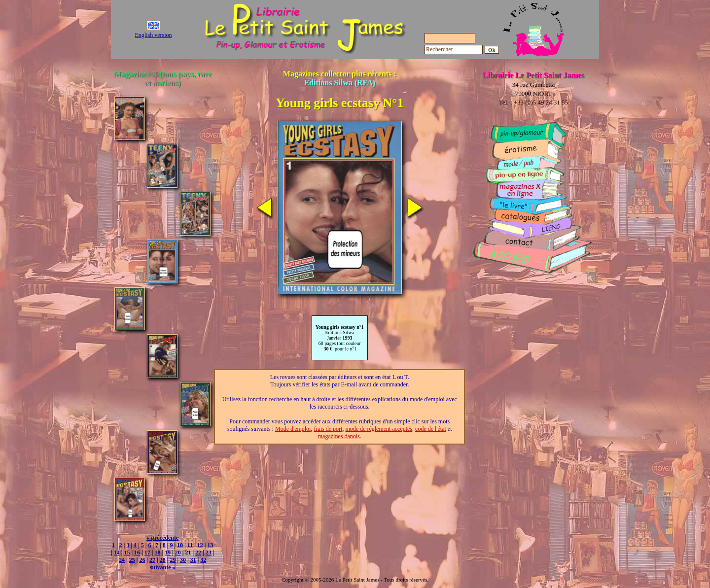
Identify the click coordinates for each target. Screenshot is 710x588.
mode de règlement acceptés (379, 429)
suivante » (163, 567)
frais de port (328, 429)
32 (203, 560)
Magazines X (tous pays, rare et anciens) (163, 78)
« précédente (162, 538)
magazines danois (339, 436)
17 (147, 553)
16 (137, 553)
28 (163, 560)
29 (173, 560)
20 (178, 553)
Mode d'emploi (293, 429)
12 (200, 545)
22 (198, 553)
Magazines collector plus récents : (340, 78)
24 (122, 560)
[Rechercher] (454, 50)
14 (117, 553)
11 (190, 545)
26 (142, 560)
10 (180, 545)
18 (157, 553)
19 (168, 553)
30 (183, 560)
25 (132, 560)
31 (193, 560)
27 (152, 560)
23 (209, 553)
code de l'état (431, 429)
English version (154, 35)
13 (210, 545)
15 (127, 553)
